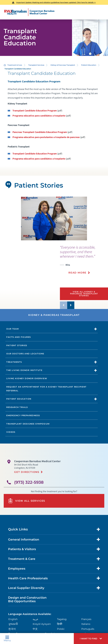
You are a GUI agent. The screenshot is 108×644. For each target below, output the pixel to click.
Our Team (13, 329)
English (13, 619)
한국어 (12, 629)
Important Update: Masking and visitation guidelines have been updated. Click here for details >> (56, 2)
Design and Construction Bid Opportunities (27, 599)
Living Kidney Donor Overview (27, 378)
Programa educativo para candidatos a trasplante (39, 116)
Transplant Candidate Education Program (35, 111)
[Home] (29, 12)
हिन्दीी (60, 624)
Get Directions (27, 472)
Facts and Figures (19, 337)
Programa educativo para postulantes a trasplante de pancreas (46, 137)
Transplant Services (36, 65)
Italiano (86, 624)
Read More (77, 273)
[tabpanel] (54, 218)
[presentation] (84, 262)
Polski (61, 629)
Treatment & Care (15, 65)
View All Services (27, 501)
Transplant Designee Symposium (28, 424)
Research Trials (17, 407)
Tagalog (62, 619)
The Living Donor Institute (24, 370)
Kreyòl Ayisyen (42, 624)
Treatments (14, 362)
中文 (35, 629)
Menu (7, 639)
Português (88, 629)
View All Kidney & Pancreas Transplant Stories (84, 294)
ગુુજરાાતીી (13, 624)
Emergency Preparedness (23, 415)
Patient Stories (17, 345)
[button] (91, 639)
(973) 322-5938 (29, 482)
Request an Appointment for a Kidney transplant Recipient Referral (46, 389)
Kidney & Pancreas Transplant (63, 65)
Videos (11, 432)
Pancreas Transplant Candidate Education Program (40, 132)
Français (86, 619)
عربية (36, 619)
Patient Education (89, 65)
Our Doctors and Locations (25, 354)
